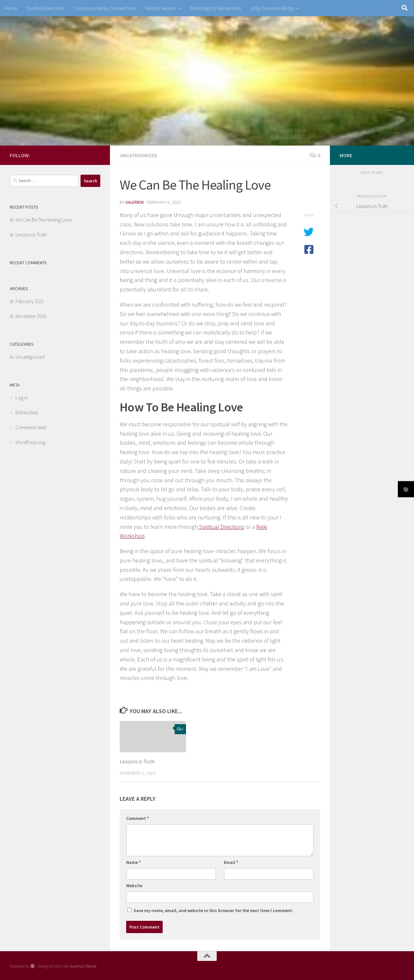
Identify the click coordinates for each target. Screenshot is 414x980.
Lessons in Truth (137, 761)
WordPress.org (30, 442)
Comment (137, 818)
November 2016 (31, 316)
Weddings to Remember (216, 8)
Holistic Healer (161, 8)
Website (134, 886)
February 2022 (30, 301)
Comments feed (31, 427)
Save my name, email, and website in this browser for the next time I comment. (213, 910)
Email (231, 862)
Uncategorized (138, 155)
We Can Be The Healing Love (44, 220)
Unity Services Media (272, 8)
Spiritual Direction (45, 8)
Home (11, 8)
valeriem (135, 202)
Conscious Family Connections (105, 8)
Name (133, 862)
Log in (22, 398)
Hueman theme (83, 966)
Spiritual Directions (221, 527)
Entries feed (27, 413)
